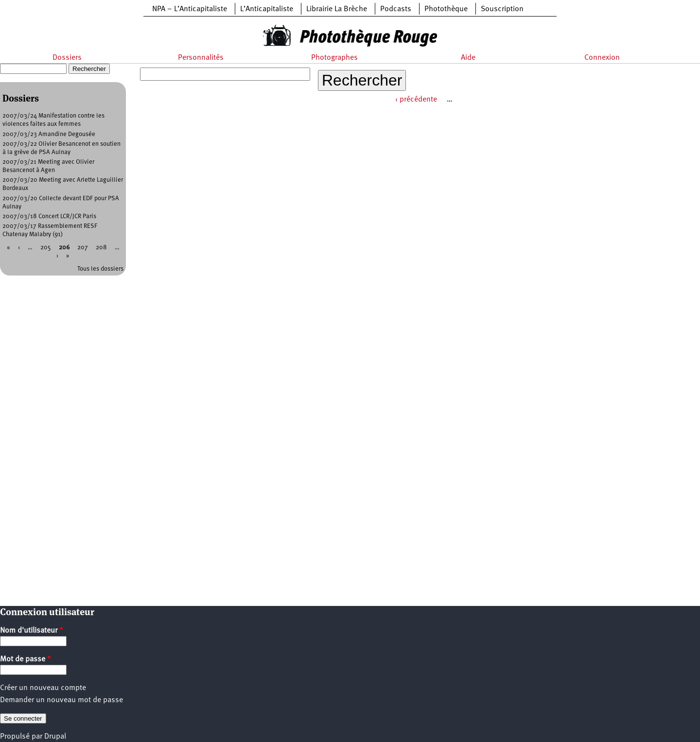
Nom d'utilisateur (32, 631)
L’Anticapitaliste (267, 9)
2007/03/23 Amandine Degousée (49, 134)
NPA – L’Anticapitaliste (190, 9)
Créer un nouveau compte (43, 688)
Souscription (502, 9)
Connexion (602, 58)
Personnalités (201, 58)
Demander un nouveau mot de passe (61, 700)
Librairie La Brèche (337, 9)
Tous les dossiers (100, 269)
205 (46, 248)
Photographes (334, 58)
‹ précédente (416, 100)
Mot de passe (26, 659)
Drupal (55, 737)
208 (101, 248)
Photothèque (446, 9)
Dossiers (67, 58)
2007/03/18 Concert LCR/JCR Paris (49, 216)
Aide (468, 58)
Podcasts (396, 9)
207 (83, 248)
